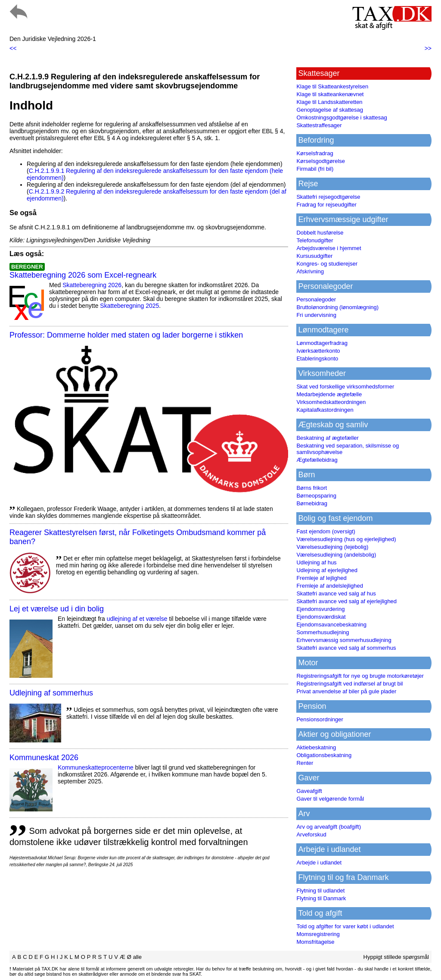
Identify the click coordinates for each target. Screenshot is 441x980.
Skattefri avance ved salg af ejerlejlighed (346, 601)
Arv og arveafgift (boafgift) (329, 827)
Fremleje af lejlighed (321, 578)
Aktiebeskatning (316, 747)
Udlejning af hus (316, 562)
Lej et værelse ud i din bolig (57, 609)
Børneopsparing (316, 496)
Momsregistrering (318, 934)
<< (13, 48)
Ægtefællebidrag (317, 460)
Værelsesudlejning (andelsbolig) (336, 555)
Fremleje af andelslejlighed (330, 586)
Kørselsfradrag (315, 153)
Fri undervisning (316, 315)
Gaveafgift (309, 791)
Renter (305, 763)
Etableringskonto (317, 358)
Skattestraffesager (319, 125)
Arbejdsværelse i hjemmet (329, 248)
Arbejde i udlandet (319, 863)
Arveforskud (311, 834)
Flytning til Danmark (321, 898)
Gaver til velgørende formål (330, 799)
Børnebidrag (312, 503)
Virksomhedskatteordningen (331, 402)
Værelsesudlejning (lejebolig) (332, 547)
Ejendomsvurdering (320, 609)
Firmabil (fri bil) (315, 169)
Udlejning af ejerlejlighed (327, 570)
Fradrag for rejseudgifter (326, 205)
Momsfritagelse (315, 942)
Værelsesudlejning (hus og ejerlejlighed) (346, 539)
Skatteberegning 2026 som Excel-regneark (83, 275)
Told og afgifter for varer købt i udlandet (345, 926)
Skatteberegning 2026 (92, 285)
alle (137, 957)
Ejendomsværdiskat (321, 617)
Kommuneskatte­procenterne (96, 767)
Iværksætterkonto (318, 351)
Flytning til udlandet (320, 891)
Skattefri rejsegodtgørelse (328, 197)
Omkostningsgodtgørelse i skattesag (342, 117)
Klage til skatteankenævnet (330, 94)
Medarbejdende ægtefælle (329, 394)
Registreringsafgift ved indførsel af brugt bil (349, 684)
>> (428, 48)
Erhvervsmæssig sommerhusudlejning (344, 640)
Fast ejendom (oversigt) (326, 531)
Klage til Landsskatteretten (329, 102)
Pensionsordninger (320, 719)
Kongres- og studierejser (327, 264)
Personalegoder (316, 299)
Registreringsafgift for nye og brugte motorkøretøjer (360, 676)
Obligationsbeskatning (324, 755)
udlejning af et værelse (137, 619)
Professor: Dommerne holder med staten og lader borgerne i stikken (126, 335)
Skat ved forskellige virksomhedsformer (345, 387)
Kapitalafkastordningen (325, 410)
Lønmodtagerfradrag (322, 343)
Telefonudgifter (315, 240)
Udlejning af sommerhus (51, 693)
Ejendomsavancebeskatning (331, 625)
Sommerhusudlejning (323, 632)
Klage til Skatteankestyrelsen (332, 86)
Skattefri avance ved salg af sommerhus (346, 648)
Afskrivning (310, 271)
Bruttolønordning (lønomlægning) (337, 307)
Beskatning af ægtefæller (328, 438)
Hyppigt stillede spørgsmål (396, 957)
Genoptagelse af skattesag (330, 110)
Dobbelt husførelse (320, 233)
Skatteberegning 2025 (129, 306)
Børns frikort (312, 488)
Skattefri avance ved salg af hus (336, 593)
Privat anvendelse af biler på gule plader (346, 691)
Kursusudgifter (314, 256)
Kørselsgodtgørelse (321, 161)
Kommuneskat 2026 (44, 758)
